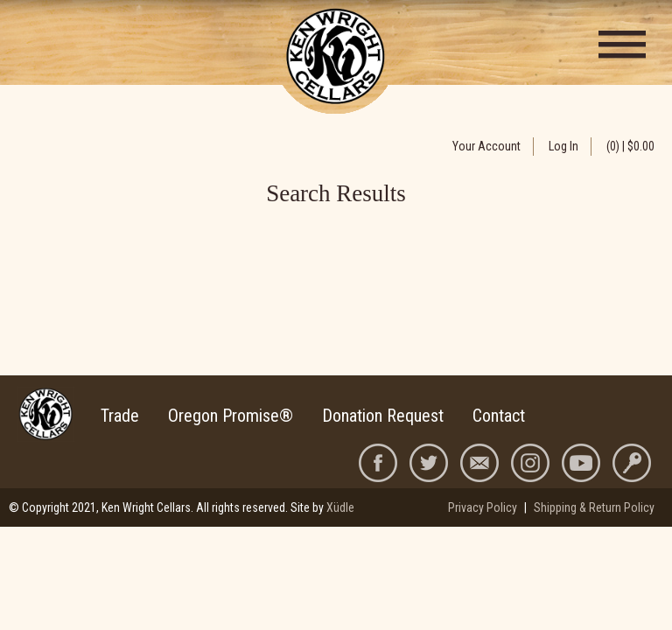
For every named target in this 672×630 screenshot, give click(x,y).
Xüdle (340, 507)
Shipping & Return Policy (594, 507)
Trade (120, 416)
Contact (499, 416)
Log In (563, 146)
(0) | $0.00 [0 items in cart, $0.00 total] (630, 146)
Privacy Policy (483, 507)
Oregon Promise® (231, 416)
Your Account (486, 146)
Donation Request (383, 416)
